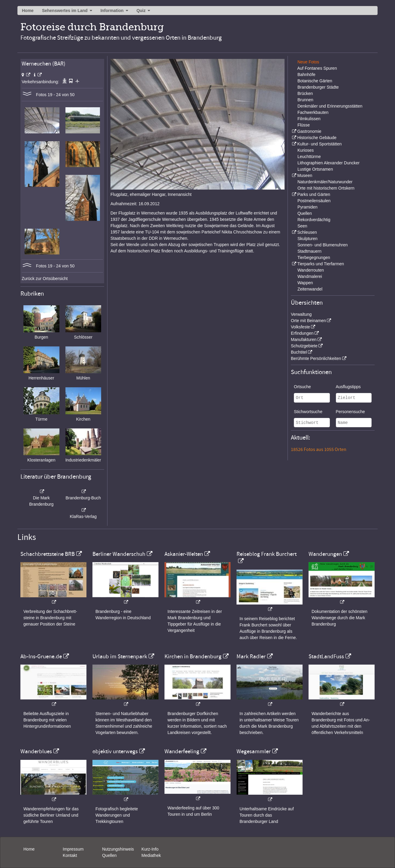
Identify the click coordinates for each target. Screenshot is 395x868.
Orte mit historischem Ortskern (326, 188)
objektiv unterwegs (115, 751)
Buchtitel (299, 352)
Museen (305, 175)
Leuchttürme (309, 157)
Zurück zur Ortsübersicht (45, 279)
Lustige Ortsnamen (315, 169)
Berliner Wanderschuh (119, 554)
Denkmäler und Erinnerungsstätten (330, 106)
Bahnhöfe (306, 75)
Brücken (305, 93)
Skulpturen (308, 239)
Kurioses (306, 150)
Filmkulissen (309, 119)
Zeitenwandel (310, 289)
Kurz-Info (150, 849)
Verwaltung (301, 314)
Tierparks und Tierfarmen (321, 264)
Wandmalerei (310, 276)
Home (28, 11)
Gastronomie (309, 131)
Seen (302, 226)
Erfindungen (302, 333)
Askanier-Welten (184, 554)
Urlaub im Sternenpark (120, 656)
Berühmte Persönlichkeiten (316, 358)
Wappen (305, 283)
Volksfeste (300, 327)
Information (112, 11)
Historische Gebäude (317, 138)
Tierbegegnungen (314, 257)
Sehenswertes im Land (65, 11)
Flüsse (304, 125)
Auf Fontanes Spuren (317, 68)
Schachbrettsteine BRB (48, 554)
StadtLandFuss (326, 656)
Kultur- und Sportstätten (319, 144)
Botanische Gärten (315, 81)
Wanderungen (325, 554)
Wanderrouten (311, 270)
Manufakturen (304, 340)
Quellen (305, 213)
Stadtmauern (309, 251)
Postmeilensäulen (314, 201)
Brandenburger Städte (318, 87)
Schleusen (307, 232)
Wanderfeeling (182, 751)
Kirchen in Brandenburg (193, 656)
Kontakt (70, 855)
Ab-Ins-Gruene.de (41, 656)
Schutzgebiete (304, 346)
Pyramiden (308, 207)
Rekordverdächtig (314, 220)
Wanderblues (36, 751)
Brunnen (305, 100)
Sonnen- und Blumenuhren (323, 245)
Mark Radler (251, 656)
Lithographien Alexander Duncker (329, 163)
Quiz (141, 11)
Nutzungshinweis (118, 849)
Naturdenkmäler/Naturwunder (325, 182)
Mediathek (151, 855)
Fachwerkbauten (313, 112)
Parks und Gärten (314, 194)
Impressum (73, 849)
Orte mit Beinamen (308, 321)
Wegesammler (254, 751)
